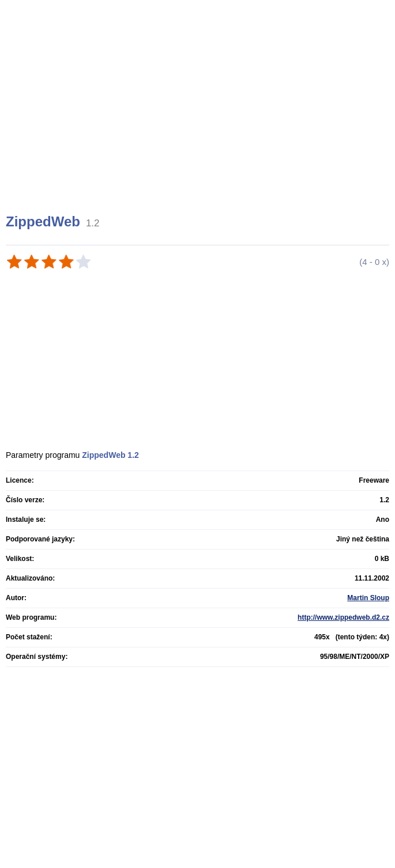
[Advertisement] (199, 121)
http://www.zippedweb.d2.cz (343, 617)
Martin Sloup (368, 598)
